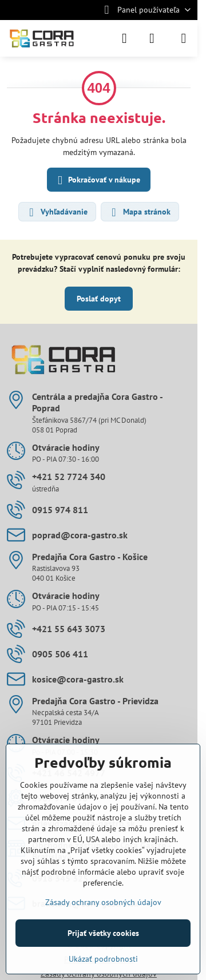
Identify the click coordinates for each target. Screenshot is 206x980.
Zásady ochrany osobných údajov (103, 902)
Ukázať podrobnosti (103, 959)
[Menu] (184, 38)
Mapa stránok (139, 212)
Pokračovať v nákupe (97, 180)
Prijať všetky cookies (103, 933)
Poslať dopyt (99, 299)
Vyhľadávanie (57, 212)
